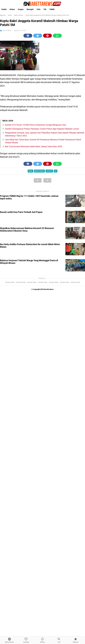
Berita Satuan (39, 171)
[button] (28, 36)
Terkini (4, 9)
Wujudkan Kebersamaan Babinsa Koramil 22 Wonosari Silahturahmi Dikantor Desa (27, 229)
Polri (39, 9)
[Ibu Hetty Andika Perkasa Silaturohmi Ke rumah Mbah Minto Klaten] (75, 249)
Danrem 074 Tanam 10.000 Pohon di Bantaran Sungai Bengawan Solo (36, 125)
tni (56, 171)
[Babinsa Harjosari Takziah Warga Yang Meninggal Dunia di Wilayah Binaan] (75, 265)
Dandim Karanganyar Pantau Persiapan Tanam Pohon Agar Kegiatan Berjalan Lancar (42, 129)
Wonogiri (30, 9)
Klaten (12, 9)
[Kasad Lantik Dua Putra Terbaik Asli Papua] (75, 217)
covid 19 (49, 171)
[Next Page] (47, 180)
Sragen (21, 9)
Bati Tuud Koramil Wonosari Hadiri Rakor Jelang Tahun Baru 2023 (34, 147)
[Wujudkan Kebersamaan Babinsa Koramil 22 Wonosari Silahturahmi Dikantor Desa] (75, 233)
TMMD (52, 9)
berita (30, 171)
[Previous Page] (38, 180)
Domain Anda (10, 282)
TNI (45, 9)
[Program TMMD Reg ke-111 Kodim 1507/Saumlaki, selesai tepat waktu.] (75, 201)
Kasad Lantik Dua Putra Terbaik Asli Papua (21, 212)
